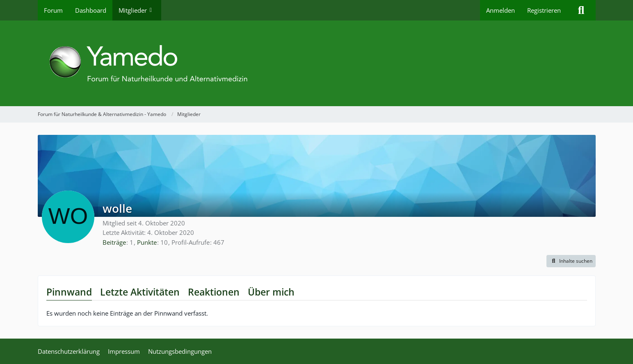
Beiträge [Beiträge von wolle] (114, 242)
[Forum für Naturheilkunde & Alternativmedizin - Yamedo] (317, 63)
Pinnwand (69, 292)
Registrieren (544, 10)
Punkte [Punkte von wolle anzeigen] (147, 242)
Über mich (271, 292)
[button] (571, 261)
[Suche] (581, 10)
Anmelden (500, 10)
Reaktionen (214, 292)
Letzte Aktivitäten (140, 292)
